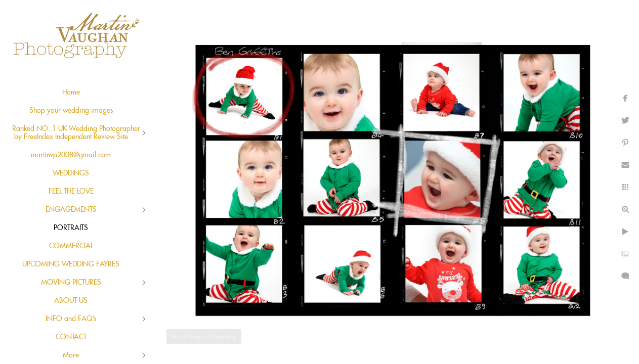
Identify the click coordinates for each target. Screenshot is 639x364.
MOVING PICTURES (71, 283)
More (71, 355)
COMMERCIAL (71, 246)
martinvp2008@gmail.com (71, 155)
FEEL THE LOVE (71, 192)
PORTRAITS (71, 228)
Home (71, 93)
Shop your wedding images (71, 111)
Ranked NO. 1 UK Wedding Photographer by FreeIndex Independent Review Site (76, 133)
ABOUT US (71, 301)
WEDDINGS (71, 173)
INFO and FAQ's (71, 319)
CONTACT (71, 337)
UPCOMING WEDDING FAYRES (71, 264)
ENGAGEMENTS (71, 210)
